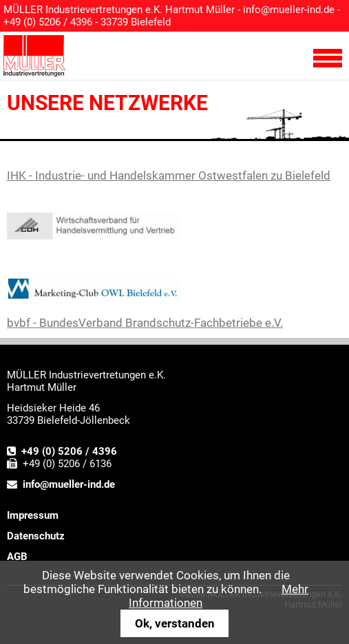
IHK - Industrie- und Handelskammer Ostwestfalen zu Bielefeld (169, 175)
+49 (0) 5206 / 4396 (69, 451)
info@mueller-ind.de (289, 10)
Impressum (33, 515)
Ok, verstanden (175, 623)
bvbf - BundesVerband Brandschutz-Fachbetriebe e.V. (145, 323)
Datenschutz (36, 536)
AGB (17, 557)
